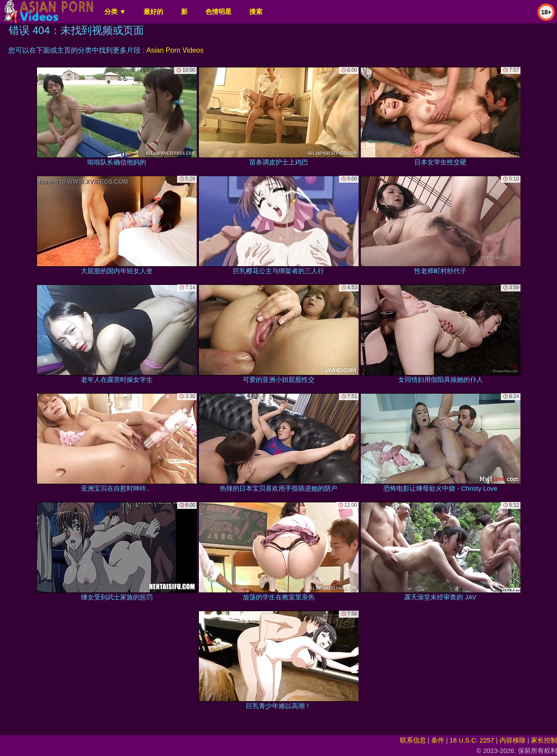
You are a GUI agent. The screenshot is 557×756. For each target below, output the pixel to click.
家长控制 (544, 740)
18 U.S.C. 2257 (472, 740)
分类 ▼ (115, 12)
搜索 (256, 12)
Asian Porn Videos (175, 50)
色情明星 (218, 12)
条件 (438, 740)
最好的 (153, 12)
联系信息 (413, 740)
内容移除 (513, 740)
